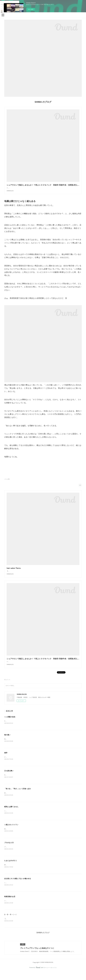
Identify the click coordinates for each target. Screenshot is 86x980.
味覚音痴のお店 (10, 905)
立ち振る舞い (9, 778)
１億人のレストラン (11, 832)
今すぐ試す (31, 9)
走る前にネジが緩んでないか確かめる (18, 887)
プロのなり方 (9, 850)
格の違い (7, 742)
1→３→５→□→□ (10, 923)
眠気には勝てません (11, 814)
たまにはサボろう (11, 868)
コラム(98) (7, 481)
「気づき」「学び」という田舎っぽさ (18, 796)
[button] (3, 15)
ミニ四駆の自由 (10, 724)
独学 (6, 760)
